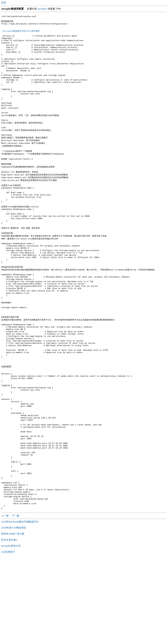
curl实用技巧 (8, 638)
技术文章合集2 (9, 626)
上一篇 (5, 602)
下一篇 (15, 602)
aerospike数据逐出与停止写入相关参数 (22, 34)
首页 (4, 3)
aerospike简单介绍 (11, 632)
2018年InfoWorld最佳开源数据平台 (20, 608)
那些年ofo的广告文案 (13, 620)
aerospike (42, 9)
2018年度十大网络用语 (14, 614)
